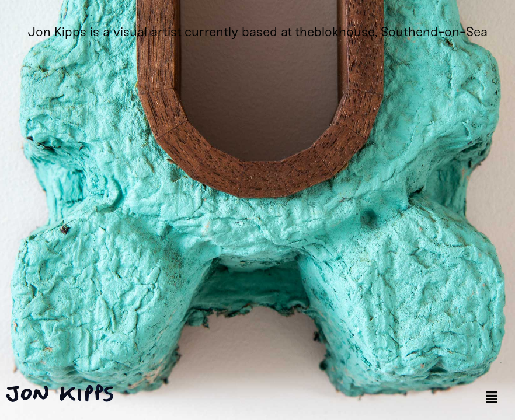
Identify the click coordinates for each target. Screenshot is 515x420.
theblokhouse (335, 32)
